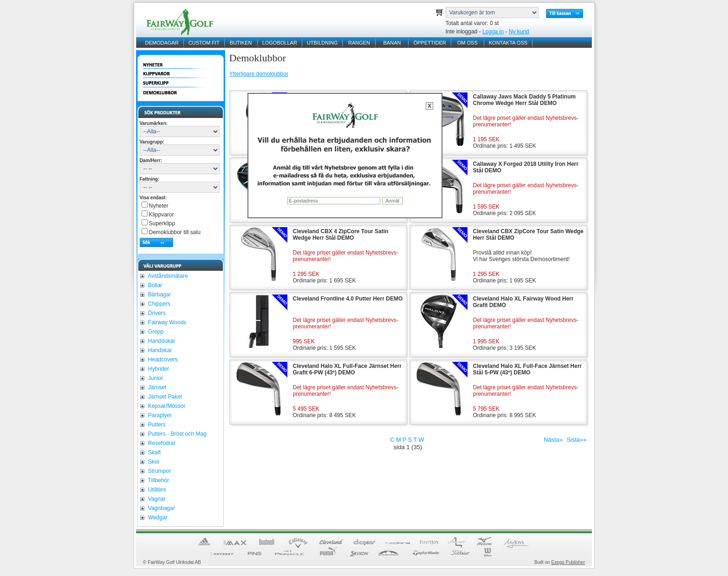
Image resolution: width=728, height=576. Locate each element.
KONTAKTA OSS (508, 43)
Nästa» (553, 440)
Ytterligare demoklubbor (259, 74)
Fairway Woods (167, 322)
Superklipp (162, 223)
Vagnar (156, 499)
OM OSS (468, 43)
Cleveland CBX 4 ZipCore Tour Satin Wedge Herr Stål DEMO (341, 235)
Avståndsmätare (167, 276)
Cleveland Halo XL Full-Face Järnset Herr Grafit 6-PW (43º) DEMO (348, 369)
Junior (155, 378)
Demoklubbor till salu (175, 232)
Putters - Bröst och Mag (177, 434)
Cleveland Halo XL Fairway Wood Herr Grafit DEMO (523, 302)
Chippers (159, 304)
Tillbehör (158, 480)
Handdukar (161, 341)
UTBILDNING (322, 43)
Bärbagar (159, 295)
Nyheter (159, 206)
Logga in (493, 32)
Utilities (156, 490)
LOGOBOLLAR (280, 43)
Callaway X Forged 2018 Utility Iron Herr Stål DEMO (526, 167)
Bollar (155, 285)
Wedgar (157, 517)
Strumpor (159, 471)
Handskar (159, 350)
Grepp (155, 332)
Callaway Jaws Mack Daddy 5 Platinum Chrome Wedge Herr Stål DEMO (524, 100)
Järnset (157, 387)
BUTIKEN (241, 43)
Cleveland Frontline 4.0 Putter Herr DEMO (348, 299)
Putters (156, 425)
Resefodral (161, 443)
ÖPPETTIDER (429, 43)
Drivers (156, 313)
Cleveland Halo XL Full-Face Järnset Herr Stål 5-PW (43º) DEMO (528, 369)
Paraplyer (159, 415)
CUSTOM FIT (204, 43)
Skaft (154, 452)
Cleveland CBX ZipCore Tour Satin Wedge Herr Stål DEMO (528, 235)
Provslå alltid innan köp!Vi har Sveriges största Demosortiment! (522, 256)
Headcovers (162, 360)
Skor (153, 462)
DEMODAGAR (162, 43)
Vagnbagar (161, 508)
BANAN (392, 43)
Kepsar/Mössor (166, 406)
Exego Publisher (568, 562)
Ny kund (519, 32)
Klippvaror (162, 215)
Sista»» (576, 440)
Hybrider (158, 369)
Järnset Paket (165, 397)
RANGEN (359, 43)
